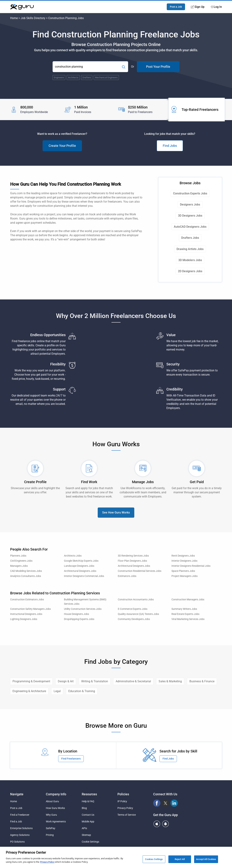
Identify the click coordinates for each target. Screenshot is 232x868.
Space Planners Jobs (183, 571)
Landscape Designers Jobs (79, 566)
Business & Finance (202, 681)
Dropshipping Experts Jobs (79, 619)
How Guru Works (55, 808)
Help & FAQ (88, 801)
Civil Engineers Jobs (21, 561)
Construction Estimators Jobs (27, 600)
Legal (57, 691)
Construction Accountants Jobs (136, 600)
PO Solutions (17, 842)
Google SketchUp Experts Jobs (81, 561)
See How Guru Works (116, 512)
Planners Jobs (18, 556)
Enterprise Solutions (21, 828)
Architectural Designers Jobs (134, 566)
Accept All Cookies (206, 860)
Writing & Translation (95, 681)
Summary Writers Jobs (184, 609)
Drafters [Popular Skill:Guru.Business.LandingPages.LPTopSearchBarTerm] (87, 77)
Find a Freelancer (20, 815)
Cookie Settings (90, 842)
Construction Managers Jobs (188, 600)
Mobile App (88, 821)
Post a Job (176, 7)
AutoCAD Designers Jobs (190, 227)
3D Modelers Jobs (190, 260)
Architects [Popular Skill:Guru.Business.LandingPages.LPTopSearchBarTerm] (73, 77)
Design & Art (66, 681)
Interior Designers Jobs (184, 561)
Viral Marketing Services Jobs (188, 619)
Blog (84, 808)
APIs (84, 828)
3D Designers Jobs (190, 216)
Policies (123, 794)
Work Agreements (56, 821)
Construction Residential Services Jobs (140, 571)
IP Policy (122, 801)
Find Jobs (170, 146)
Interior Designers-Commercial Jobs (84, 576)
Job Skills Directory (33, 18)
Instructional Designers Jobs (26, 614)
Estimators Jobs (127, 576)
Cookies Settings (154, 860)
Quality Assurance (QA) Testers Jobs (138, 614)
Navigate (17, 794)
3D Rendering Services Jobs (133, 556)
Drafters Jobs (190, 238)
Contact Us (88, 815)
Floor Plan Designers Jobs (132, 561)
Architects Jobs (73, 556)
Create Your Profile (62, 146)
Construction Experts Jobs (190, 193)
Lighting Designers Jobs (24, 619)
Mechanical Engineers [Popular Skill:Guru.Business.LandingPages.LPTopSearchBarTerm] (106, 77)
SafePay (51, 828)
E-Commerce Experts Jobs (133, 609)
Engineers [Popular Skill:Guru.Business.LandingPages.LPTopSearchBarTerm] (59, 77)
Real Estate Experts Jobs (185, 614)
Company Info (56, 794)
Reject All (180, 860)
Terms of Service (127, 815)
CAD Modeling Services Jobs (26, 571)
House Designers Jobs (76, 614)
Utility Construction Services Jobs (83, 609)
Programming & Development (31, 681)
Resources (89, 794)
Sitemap (86, 835)
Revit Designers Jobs (183, 556)
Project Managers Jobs (185, 576)
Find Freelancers (71, 759)
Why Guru (51, 815)
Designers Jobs (190, 205)
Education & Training (82, 691)
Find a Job (16, 821)
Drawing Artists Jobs (190, 249)
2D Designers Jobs (190, 271)
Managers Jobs (19, 566)
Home (14, 18)
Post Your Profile (158, 67)
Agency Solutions (20, 835)
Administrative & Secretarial (133, 681)
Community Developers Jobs (134, 619)
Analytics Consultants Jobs (26, 576)
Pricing (50, 835)
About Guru (52, 801)
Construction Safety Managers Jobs (30, 609)
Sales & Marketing (170, 681)
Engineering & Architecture (29, 691)
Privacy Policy (125, 808)
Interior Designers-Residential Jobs (191, 566)
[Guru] (22, 7)
